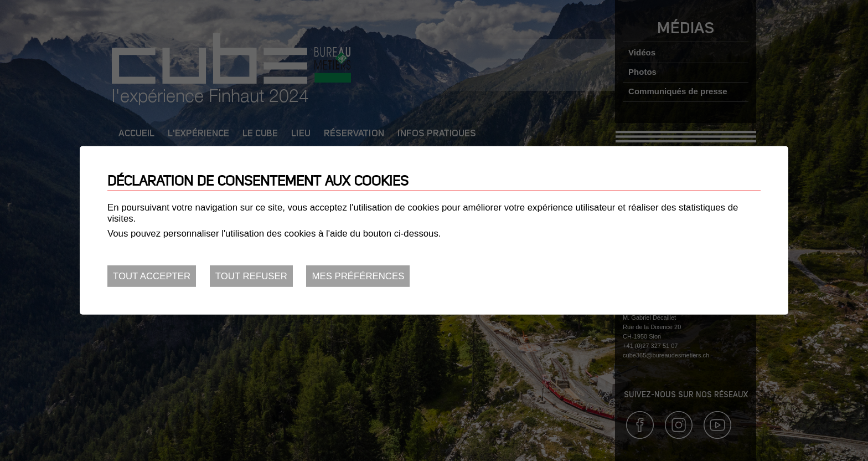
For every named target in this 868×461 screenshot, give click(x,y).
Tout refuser (251, 276)
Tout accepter (152, 276)
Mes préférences (358, 276)
